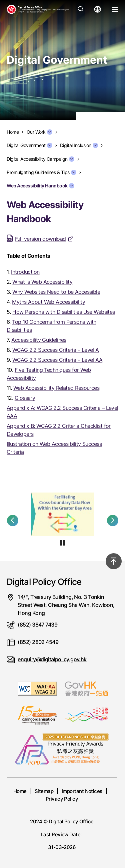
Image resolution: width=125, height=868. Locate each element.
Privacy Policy (62, 799)
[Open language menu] (98, 9)
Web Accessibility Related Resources (56, 388)
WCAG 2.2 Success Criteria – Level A (55, 350)
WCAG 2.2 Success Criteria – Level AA (57, 360)
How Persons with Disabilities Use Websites (63, 312)
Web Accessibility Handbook (40, 186)
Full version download (40, 239)
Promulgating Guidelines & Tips (41, 172)
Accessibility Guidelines (39, 340)
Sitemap (44, 791)
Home (20, 791)
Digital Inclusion (79, 145)
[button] (13, 521)
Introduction (25, 272)
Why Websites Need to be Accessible (56, 292)
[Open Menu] (115, 9)
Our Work (39, 132)
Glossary (25, 398)
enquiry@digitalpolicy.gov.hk (52, 659)
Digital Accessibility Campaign (40, 159)
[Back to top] (114, 561)
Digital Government (29, 145)
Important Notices (82, 791)
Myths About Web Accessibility (48, 302)
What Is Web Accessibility (42, 282)
